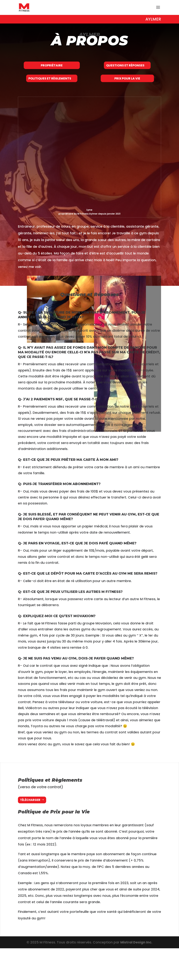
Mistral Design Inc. (136, 974)
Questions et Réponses (125, 73)
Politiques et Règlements (50, 102)
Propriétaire (52, 73)
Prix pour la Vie (127, 102)
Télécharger (30, 832)
